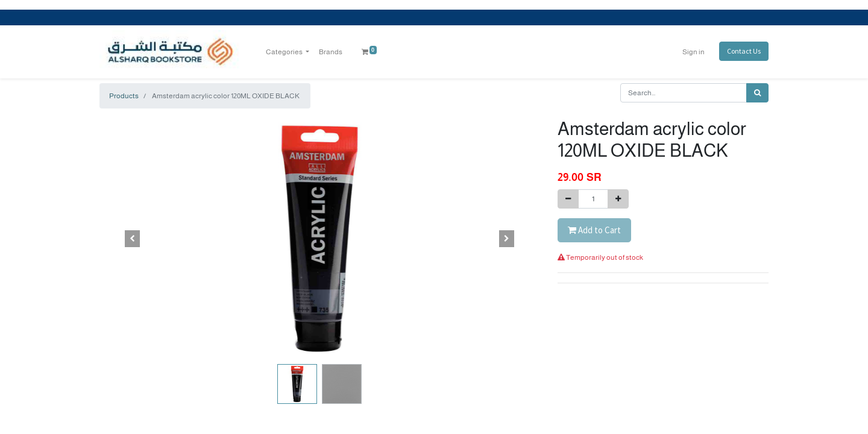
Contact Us (744, 51)
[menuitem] (331, 52)
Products (124, 96)
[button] (133, 239)
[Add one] (618, 199)
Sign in (693, 52)
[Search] (757, 93)
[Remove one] (568, 199)
